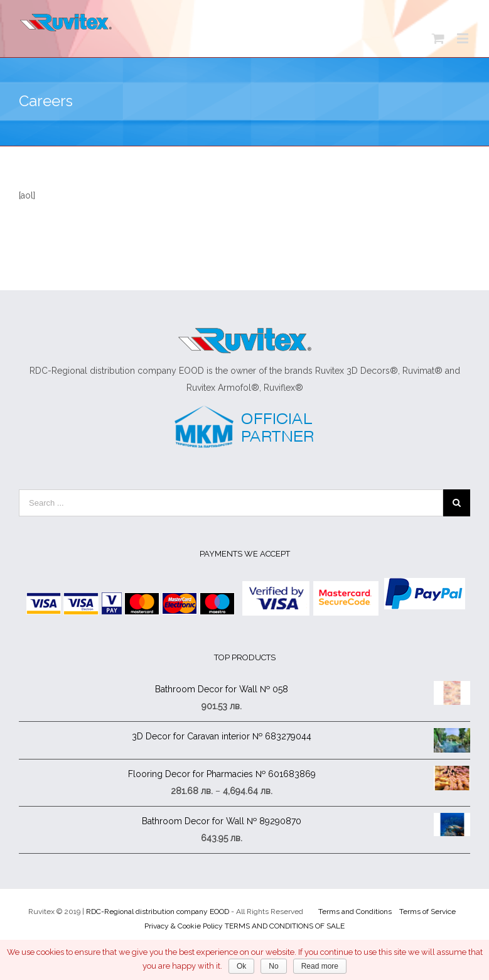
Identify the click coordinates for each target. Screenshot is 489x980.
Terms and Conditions (355, 912)
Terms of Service (427, 912)
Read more (320, 966)
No (273, 966)
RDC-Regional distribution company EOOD (158, 912)
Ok (241, 966)
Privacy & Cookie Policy (184, 926)
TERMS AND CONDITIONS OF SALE (285, 926)
